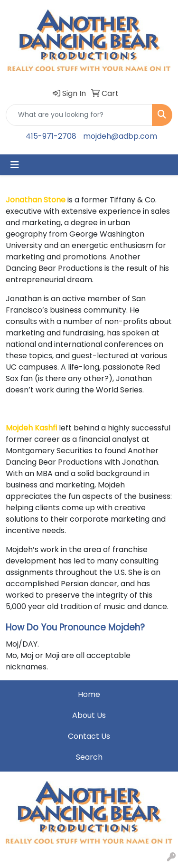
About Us (89, 715)
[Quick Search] (79, 115)
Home (89, 694)
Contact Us (89, 736)
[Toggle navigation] (15, 165)
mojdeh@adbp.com (120, 136)
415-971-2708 (51, 136)
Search (89, 757)
